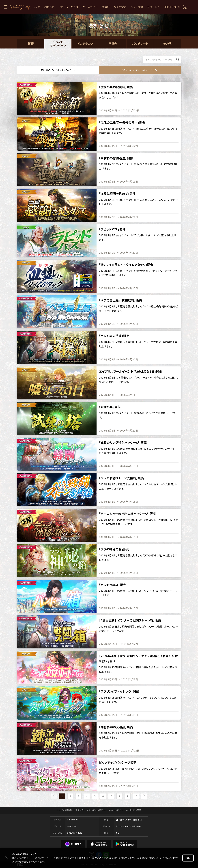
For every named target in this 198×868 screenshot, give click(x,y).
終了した (140, 70)
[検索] (178, 59)
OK (188, 858)
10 (136, 796)
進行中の (58, 70)
